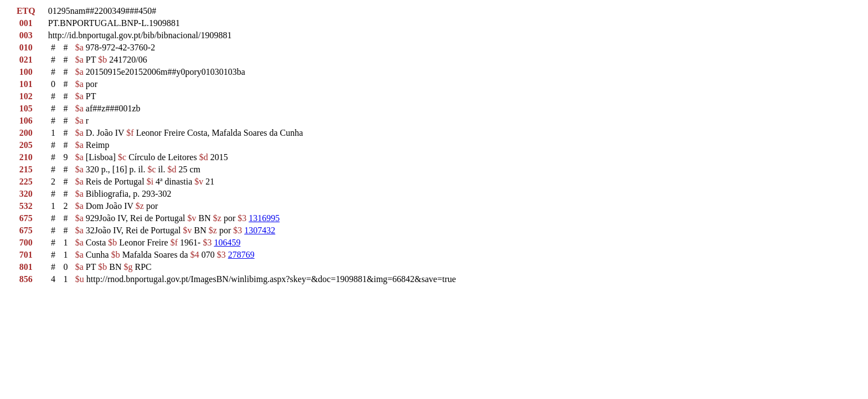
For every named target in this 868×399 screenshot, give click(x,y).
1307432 (260, 230)
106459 (227, 242)
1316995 (264, 218)
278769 (241, 255)
